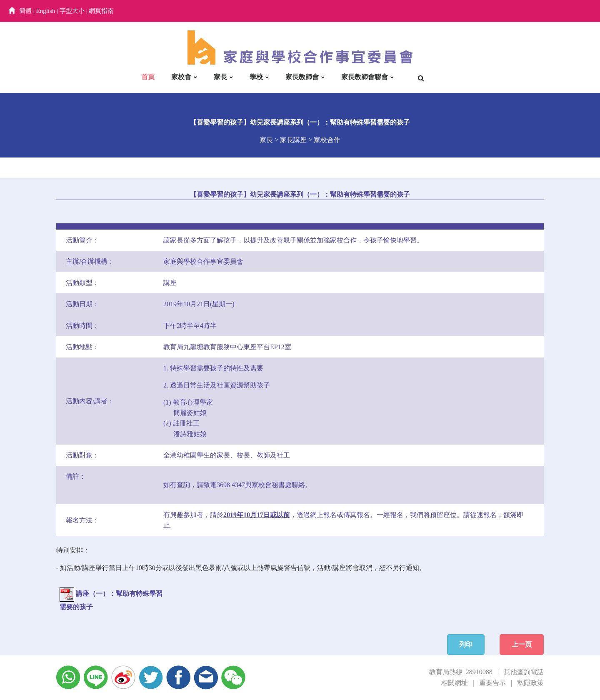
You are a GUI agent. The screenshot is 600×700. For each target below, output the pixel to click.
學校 (256, 77)
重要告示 (492, 683)
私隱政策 (530, 683)
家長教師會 (302, 77)
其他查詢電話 (524, 672)
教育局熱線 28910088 (461, 672)
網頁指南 (101, 11)
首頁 (148, 77)
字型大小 (72, 11)
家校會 (181, 77)
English (46, 11)
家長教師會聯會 (365, 77)
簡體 (25, 11)
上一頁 (522, 644)
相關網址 (455, 683)
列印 (466, 644)
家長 (220, 77)
